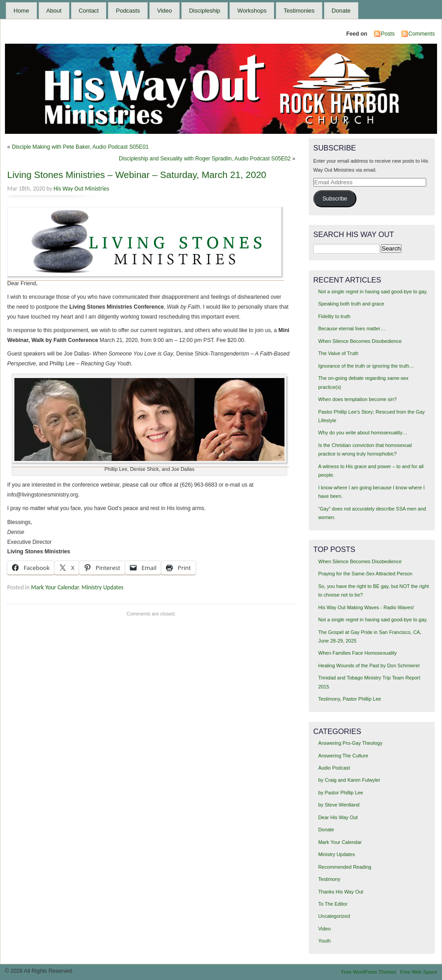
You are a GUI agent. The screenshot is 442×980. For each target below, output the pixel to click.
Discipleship (205, 11)
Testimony (329, 879)
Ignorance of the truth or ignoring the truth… (366, 366)
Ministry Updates (102, 587)
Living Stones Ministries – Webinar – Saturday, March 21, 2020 (137, 175)
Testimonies (299, 11)
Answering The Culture (343, 756)
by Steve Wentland (339, 805)
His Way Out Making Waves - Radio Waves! (366, 607)
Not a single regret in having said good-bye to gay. (373, 292)
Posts (388, 34)
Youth (325, 941)
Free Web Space (419, 972)
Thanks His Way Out (341, 892)
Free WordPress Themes (369, 972)
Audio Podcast (334, 768)
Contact (89, 11)
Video (165, 11)
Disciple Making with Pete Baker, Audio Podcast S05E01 (80, 147)
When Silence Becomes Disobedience (360, 341)
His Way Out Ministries (81, 189)
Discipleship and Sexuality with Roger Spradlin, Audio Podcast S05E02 (205, 159)
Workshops (252, 11)
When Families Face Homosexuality (357, 653)
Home (21, 11)
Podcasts (128, 11)
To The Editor (333, 904)
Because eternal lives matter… (352, 328)
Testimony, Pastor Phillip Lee (350, 699)
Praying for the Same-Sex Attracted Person (365, 574)
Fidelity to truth (334, 316)
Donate (341, 11)
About (54, 11)
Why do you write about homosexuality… (363, 433)
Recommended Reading (345, 867)
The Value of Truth (338, 353)
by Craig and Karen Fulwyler (349, 780)
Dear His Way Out (338, 817)
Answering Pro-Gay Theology (350, 743)
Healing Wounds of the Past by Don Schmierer (369, 665)
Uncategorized (334, 916)
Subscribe (335, 199)
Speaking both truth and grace (351, 304)
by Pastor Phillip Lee (341, 793)
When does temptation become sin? (358, 399)
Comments (422, 34)
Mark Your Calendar (55, 587)
